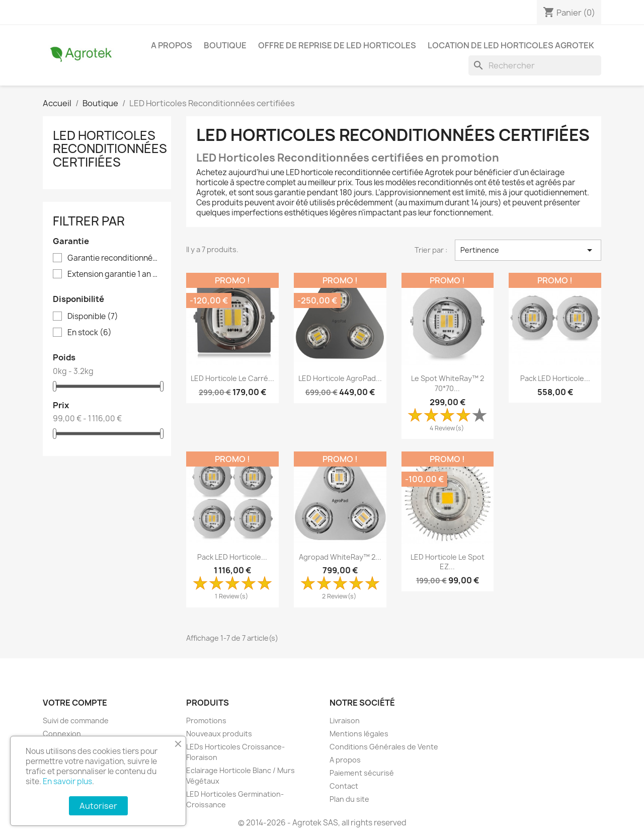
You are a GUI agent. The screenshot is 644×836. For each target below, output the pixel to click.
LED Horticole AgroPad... (340, 378)
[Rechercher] (535, 65)
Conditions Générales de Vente (384, 747)
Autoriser (98, 806)
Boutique (225, 45)
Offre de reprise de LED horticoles (337, 45)
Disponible (93, 317)
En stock (90, 333)
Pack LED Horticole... (555, 378)
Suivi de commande (76, 720)
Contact (344, 786)
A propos (172, 45)
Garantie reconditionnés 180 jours (114, 258)
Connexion (62, 734)
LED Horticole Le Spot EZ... (448, 562)
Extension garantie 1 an (114, 274)
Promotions (206, 720)
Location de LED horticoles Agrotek (511, 45)
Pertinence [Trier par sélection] (528, 250)
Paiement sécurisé (362, 773)
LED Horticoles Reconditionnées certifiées (110, 149)
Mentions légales (359, 734)
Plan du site (349, 799)
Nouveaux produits (219, 734)
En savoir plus (67, 781)
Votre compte (75, 703)
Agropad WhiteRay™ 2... (340, 557)
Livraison (345, 720)
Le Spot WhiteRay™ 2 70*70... (448, 383)
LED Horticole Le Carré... (232, 378)
